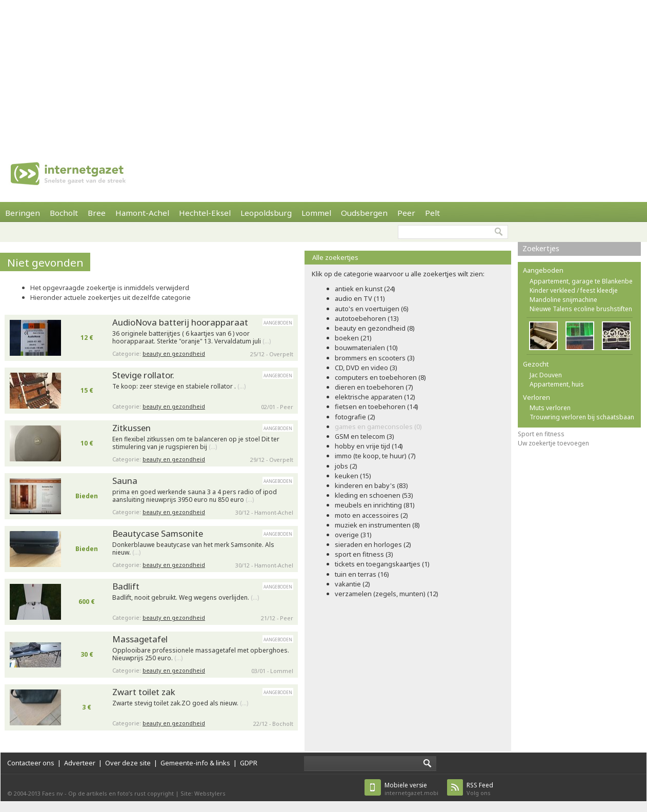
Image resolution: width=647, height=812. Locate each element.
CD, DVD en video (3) (366, 368)
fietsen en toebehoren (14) (377, 407)
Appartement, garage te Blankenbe (581, 281)
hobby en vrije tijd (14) (369, 446)
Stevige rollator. (143, 375)
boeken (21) (353, 338)
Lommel (316, 213)
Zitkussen (132, 428)
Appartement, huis (557, 384)
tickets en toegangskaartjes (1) (382, 564)
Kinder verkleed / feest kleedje (574, 290)
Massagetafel (140, 639)
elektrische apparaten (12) (375, 397)
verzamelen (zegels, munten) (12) (387, 594)
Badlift (126, 586)
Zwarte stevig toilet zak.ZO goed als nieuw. (180, 703)
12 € (87, 338)
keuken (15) (353, 476)
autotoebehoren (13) (367, 318)
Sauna (125, 481)
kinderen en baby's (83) (371, 485)
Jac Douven (546, 375)
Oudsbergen (364, 213)
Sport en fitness (541, 434)
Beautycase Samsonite (158, 533)
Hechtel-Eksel (205, 213)
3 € (87, 707)
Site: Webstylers (203, 793)
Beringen (23, 213)
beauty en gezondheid (174, 353)
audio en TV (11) (360, 298)
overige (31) (353, 535)
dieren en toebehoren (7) (374, 387)
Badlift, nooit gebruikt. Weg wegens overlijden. (186, 598)
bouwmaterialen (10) (366, 348)
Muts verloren (550, 408)
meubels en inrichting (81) (375, 505)
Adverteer (80, 763)
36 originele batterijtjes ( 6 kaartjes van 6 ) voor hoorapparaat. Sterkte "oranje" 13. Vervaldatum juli (191, 338)
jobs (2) (346, 466)
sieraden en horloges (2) (373, 544)
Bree (97, 213)
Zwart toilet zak (144, 692)
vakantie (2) (352, 584)
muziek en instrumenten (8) (377, 525)
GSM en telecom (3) (365, 436)
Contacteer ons (31, 763)
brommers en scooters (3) (375, 358)
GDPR (249, 763)
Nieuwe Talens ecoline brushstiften (581, 309)
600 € (87, 602)
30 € (87, 654)
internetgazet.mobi (411, 789)
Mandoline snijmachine (563, 300)
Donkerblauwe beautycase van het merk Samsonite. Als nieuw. (193, 549)
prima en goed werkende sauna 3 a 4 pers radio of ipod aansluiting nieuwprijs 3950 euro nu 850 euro (195, 496)
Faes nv (53, 793)
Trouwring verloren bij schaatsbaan (582, 417)
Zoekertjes (541, 248)
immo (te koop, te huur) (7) (375, 456)
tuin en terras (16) (362, 574)
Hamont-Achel (142, 213)
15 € (87, 390)
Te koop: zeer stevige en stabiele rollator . (179, 387)
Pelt (432, 213)
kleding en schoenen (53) (374, 495)
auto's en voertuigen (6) (372, 309)
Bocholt (64, 213)
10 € (87, 443)
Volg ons (480, 789)
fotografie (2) (355, 417)
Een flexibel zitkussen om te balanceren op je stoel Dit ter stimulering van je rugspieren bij (196, 443)
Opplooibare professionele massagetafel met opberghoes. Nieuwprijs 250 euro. (201, 654)
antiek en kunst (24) (365, 289)
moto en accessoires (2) (371, 515)
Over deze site (128, 763)
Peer (406, 213)
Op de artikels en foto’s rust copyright (121, 793)
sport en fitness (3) (364, 554)
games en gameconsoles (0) (378, 427)
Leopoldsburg (266, 213)
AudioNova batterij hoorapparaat (180, 322)
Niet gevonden (45, 262)
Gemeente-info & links (195, 763)
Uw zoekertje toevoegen (553, 443)
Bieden (87, 496)
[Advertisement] (184, 72)
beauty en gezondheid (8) (375, 328)
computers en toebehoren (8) (380, 377)
